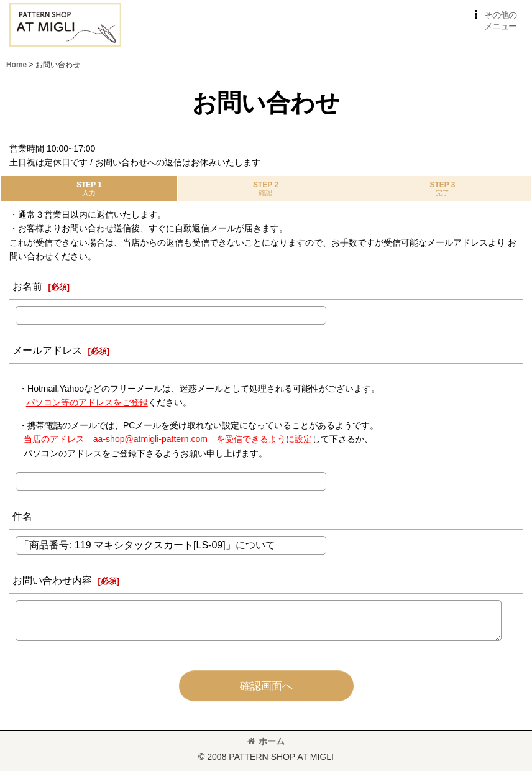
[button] (493, 21)
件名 (22, 516)
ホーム (266, 741)
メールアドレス (47, 350)
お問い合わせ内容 (52, 580)
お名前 (27, 286)
